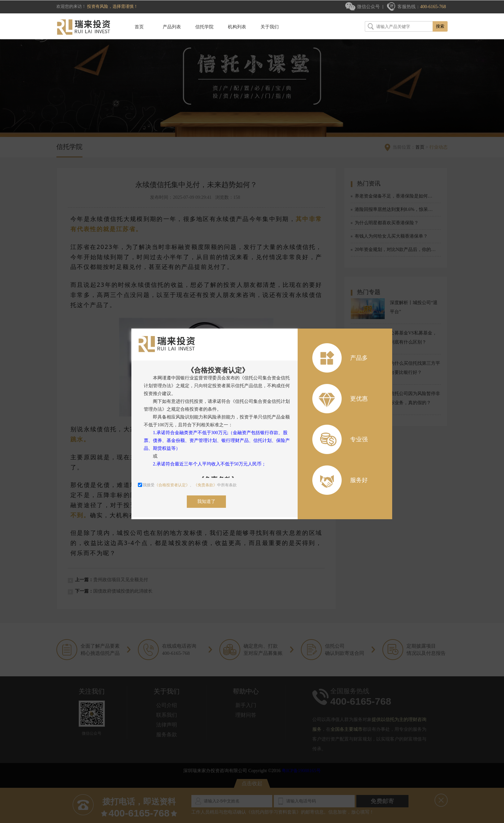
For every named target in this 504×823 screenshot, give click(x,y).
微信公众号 (368, 7)
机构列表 (237, 27)
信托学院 (204, 27)
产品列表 (172, 27)
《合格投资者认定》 (172, 485)
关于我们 (270, 27)
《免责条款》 (205, 485)
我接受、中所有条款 (187, 485)
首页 (139, 27)
